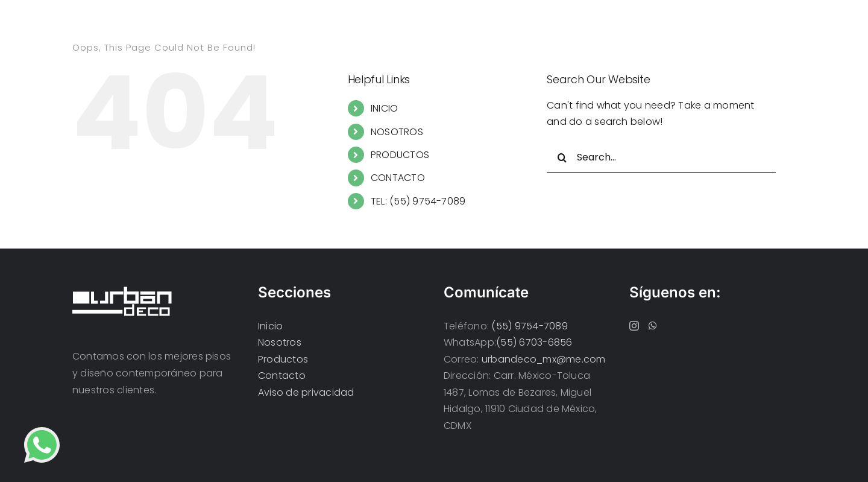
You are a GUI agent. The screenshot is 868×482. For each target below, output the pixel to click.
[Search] (562, 157)
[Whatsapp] (653, 326)
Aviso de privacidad (306, 392)
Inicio (270, 326)
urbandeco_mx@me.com (544, 359)
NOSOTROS (397, 132)
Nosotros (280, 342)
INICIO (384, 108)
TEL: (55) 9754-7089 (418, 201)
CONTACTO (398, 178)
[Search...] (661, 157)
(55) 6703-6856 (534, 342)
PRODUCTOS (400, 155)
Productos (283, 359)
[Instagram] (634, 326)
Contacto (282, 376)
